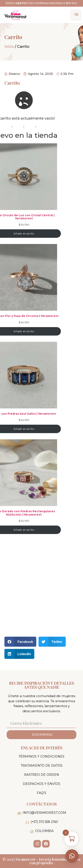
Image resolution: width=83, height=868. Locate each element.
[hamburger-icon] (76, 15)
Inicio (9, 47)
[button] (72, 856)
